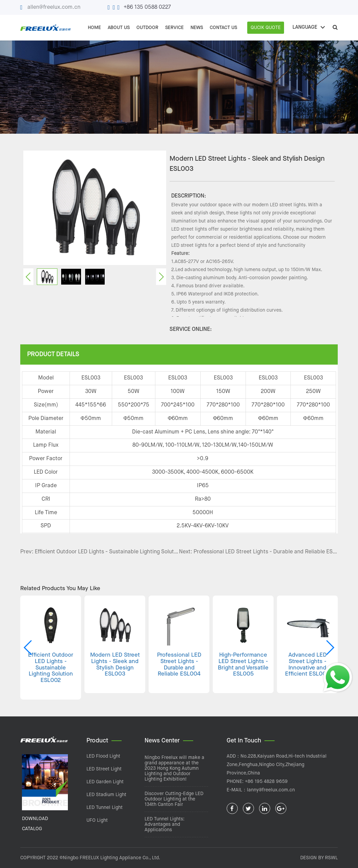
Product (97, 741)
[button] (330, 648)
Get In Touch (244, 741)
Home (94, 28)
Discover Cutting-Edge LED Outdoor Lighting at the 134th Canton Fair (174, 799)
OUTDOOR (147, 28)
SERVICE (174, 28)
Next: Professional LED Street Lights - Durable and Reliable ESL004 (258, 552)
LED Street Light (104, 769)
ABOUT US (119, 28)
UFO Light (97, 820)
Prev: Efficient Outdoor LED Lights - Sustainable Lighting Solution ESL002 (100, 552)
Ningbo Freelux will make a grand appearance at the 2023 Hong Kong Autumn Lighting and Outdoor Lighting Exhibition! (174, 768)
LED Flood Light (103, 756)
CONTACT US (223, 28)
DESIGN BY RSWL (319, 858)
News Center (162, 741)
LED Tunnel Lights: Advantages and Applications (164, 824)
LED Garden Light (105, 782)
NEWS (197, 28)
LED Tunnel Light (105, 808)
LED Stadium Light (106, 795)
